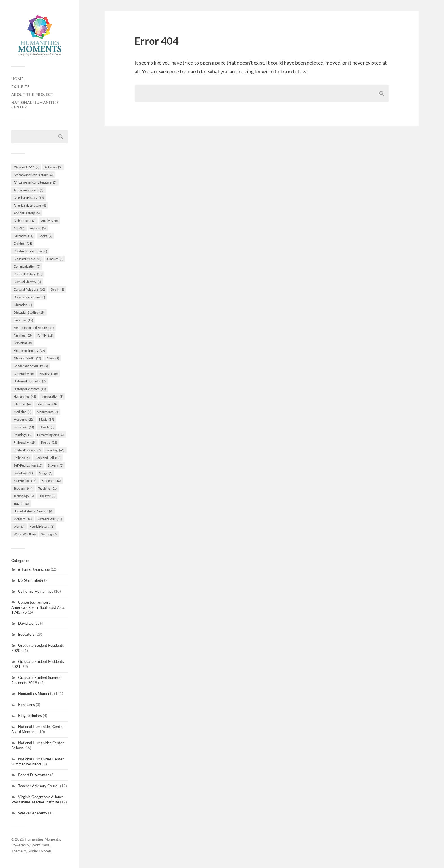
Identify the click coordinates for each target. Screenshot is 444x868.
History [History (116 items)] (49, 374)
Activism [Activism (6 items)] (53, 167)
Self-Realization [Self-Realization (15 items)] (28, 465)
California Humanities (36, 591)
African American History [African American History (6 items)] (33, 175)
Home (17, 79)
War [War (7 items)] (19, 526)
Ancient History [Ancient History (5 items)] (27, 213)
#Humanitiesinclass (34, 569)
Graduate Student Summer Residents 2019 (37, 680)
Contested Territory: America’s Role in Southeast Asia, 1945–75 (38, 607)
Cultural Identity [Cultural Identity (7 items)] (27, 282)
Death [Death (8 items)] (57, 289)
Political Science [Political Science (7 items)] (27, 450)
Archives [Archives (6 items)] (49, 221)
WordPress (40, 845)
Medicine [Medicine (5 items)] (22, 412)
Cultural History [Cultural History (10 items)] (28, 274)
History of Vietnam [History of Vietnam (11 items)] (30, 389)
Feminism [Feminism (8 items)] (23, 343)
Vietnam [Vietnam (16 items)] (23, 519)
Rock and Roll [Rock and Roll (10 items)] (48, 458)
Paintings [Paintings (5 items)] (23, 435)
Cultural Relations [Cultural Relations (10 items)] (29, 289)
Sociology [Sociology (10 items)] (24, 473)
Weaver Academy (33, 813)
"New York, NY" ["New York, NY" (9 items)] (26, 167)
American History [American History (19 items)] (29, 198)
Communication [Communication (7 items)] (27, 266)
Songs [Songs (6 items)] (46, 473)
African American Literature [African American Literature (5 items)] (35, 182)
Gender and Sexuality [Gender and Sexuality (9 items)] (31, 366)
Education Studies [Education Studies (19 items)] (29, 312)
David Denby (29, 623)
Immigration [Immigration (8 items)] (52, 396)
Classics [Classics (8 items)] (55, 259)
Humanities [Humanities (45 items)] (25, 396)
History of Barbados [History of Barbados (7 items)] (30, 381)
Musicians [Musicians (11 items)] (24, 427)
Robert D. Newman (34, 775)
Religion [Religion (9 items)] (22, 458)
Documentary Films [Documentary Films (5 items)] (29, 297)
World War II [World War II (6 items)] (25, 534)
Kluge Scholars (30, 716)
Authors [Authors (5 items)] (38, 228)
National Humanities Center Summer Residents (38, 761)
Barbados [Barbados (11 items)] (23, 236)
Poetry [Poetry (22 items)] (49, 442)
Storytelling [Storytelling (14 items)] (25, 481)
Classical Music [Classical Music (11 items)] (27, 259)
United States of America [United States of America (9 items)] (33, 511)
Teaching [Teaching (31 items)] (47, 488)
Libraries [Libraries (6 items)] (22, 404)
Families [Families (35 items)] (23, 335)
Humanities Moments (36, 693)
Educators (26, 634)
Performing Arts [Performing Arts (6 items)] (50, 435)
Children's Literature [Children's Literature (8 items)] (30, 251)
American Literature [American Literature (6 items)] (30, 205)
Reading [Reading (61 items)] (55, 450)
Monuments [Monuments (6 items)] (47, 412)
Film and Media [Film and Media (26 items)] (27, 358)
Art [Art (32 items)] (19, 228)
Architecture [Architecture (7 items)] (24, 221)
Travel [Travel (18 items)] (21, 504)
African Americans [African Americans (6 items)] (28, 190)
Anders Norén (40, 851)
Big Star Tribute (31, 580)
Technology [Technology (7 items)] (24, 496)
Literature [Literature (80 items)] (46, 404)
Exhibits (21, 87)
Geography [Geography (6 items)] (24, 374)
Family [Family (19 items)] (45, 335)
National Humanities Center (35, 105)
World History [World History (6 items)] (42, 526)
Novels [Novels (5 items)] (47, 427)
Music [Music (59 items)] (46, 419)
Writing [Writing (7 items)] (49, 534)
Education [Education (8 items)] (23, 305)
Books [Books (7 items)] (45, 236)
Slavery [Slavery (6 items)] (55, 465)
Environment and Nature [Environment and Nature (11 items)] (34, 328)
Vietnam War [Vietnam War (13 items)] (50, 519)
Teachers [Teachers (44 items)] (23, 488)
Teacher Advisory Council (39, 786)
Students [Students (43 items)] (51, 481)
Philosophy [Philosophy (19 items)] (24, 442)
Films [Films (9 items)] (53, 358)
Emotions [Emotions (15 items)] (23, 320)
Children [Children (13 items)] (23, 243)
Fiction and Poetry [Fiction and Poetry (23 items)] (29, 351)
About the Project (32, 95)
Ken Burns (26, 705)
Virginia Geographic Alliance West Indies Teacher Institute (38, 799)
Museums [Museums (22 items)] (24, 419)
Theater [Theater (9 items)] (47, 496)
